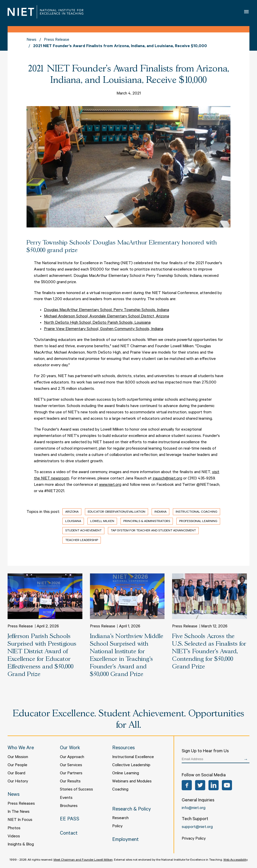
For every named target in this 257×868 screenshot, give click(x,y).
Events (66, 798)
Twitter (200, 785)
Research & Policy (132, 810)
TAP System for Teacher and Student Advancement (153, 531)
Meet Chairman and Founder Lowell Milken (83, 860)
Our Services (71, 765)
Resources (123, 748)
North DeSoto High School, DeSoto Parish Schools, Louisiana (97, 323)
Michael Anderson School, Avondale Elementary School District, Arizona (107, 317)
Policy (117, 826)
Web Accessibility (235, 860)
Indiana (160, 512)
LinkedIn (214, 785)
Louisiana (73, 522)
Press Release (57, 40)
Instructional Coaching (196, 512)
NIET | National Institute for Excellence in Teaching (45, 12)
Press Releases (21, 804)
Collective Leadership (131, 765)
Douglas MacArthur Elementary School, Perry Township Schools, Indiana (107, 310)
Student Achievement (83, 531)
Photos (14, 828)
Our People (17, 765)
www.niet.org (110, 485)
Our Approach (72, 757)
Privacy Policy (194, 839)
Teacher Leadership (82, 541)
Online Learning (126, 774)
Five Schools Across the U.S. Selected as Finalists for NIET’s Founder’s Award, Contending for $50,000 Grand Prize (209, 652)
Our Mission (18, 757)
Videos (14, 837)
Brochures (69, 806)
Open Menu (247, 12)
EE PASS (70, 820)
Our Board (16, 774)
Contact (69, 834)
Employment (125, 840)
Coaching (120, 790)
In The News (19, 812)
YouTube (227, 785)
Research (120, 818)
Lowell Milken (102, 522)
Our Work (70, 748)
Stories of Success (76, 790)
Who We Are (21, 748)
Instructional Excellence (133, 757)
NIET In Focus (20, 820)
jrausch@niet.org (167, 479)
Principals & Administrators (147, 522)
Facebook (187, 785)
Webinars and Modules (132, 782)
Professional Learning (198, 522)
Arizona (72, 512)
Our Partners (71, 774)
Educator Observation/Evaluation (116, 512)
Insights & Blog (21, 845)
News (31, 40)
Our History (18, 782)
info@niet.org (194, 808)
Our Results (70, 782)
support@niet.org (197, 827)
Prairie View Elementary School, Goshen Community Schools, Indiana (104, 329)
